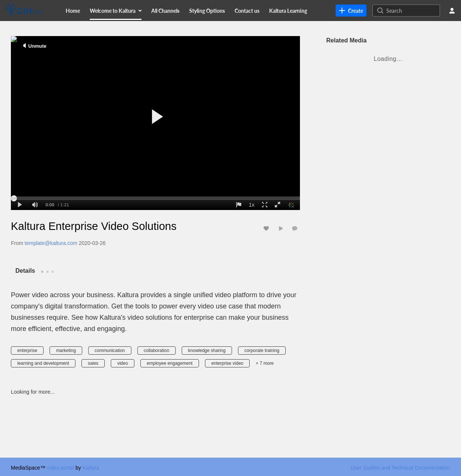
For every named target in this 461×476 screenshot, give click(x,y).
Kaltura (91, 468)
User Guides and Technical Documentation (400, 468)
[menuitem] (73, 11)
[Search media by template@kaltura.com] (51, 243)
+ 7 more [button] (265, 363)
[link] (351, 11)
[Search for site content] (412, 11)
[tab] (25, 270)
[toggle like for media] (267, 228)
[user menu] (452, 11)
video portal (60, 468)
